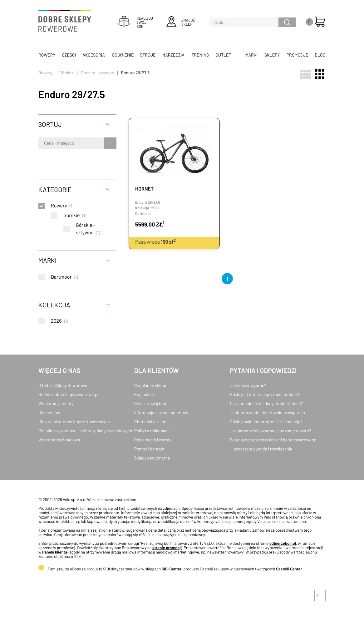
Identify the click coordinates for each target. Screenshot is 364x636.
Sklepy (272, 55)
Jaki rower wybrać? (248, 385)
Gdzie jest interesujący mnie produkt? (265, 394)
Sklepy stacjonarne (152, 458)
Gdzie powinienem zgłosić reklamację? (266, 422)
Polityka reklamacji (152, 431)
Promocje (298, 55)
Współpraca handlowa (59, 440)
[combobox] (44, 143)
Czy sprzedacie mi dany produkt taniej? (266, 403)
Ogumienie (123, 55)
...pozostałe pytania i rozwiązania (261, 449)
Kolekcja (54, 305)
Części (69, 55)
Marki (251, 55)
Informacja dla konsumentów (161, 412)
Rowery (47, 55)
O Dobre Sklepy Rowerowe (63, 385)
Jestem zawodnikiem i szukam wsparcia (267, 412)
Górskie (66, 73)
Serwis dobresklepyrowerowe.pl (68, 394)
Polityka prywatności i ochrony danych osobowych (85, 431)
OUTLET (223, 55)
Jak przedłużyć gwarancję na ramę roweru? (270, 431)
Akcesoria (93, 55)
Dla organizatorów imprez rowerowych (74, 422)
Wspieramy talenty (56, 403)
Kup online (144, 394)
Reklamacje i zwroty (153, 440)
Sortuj (50, 124)
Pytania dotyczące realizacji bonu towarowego (273, 440)
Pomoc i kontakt (150, 449)
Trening (200, 55)
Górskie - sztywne (98, 73)
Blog (320, 55)
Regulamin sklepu (151, 385)
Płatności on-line (150, 422)
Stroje (148, 55)
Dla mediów (49, 412)
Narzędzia (173, 55)
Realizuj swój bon (150, 403)
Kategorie (55, 189)
